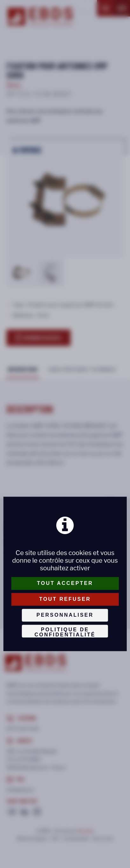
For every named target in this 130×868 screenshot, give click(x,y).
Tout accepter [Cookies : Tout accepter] (65, 583)
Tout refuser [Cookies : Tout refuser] (65, 599)
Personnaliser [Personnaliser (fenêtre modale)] (65, 615)
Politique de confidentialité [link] (65, 632)
